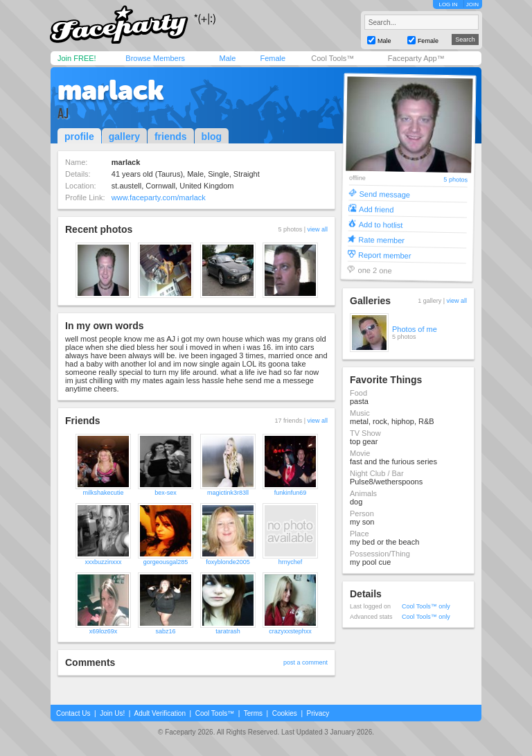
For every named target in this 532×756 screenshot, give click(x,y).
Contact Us (73, 713)
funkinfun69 (291, 493)
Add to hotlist (381, 224)
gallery (124, 137)
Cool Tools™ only (426, 606)
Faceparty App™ (416, 58)
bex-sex (166, 493)
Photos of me (415, 329)
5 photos (455, 180)
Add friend (376, 209)
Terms (253, 713)
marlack (111, 90)
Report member (385, 255)
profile (79, 137)
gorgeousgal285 (166, 562)
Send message (384, 194)
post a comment (305, 662)
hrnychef (291, 562)
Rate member (381, 239)
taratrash (228, 631)
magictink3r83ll (228, 493)
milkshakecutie (103, 493)
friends (171, 137)
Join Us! (112, 713)
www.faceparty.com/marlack (159, 197)
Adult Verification (160, 713)
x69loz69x (104, 631)
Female (273, 58)
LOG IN (448, 5)
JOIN (472, 5)
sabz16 (165, 631)
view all (317, 229)
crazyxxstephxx (290, 631)
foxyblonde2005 (228, 562)
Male (227, 58)
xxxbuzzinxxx (103, 562)
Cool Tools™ (332, 58)
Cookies (285, 713)
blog (212, 137)
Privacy (318, 713)
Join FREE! (77, 58)
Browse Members (155, 58)
